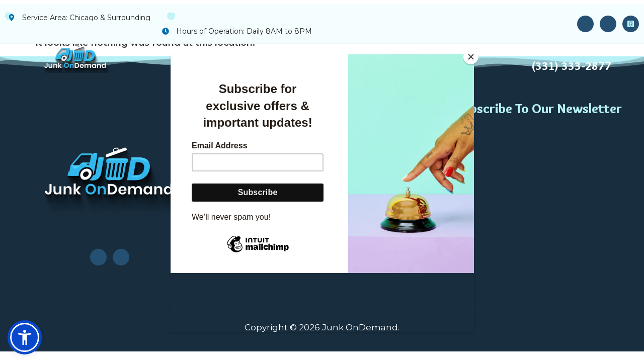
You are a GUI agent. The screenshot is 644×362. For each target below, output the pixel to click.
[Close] (471, 57)
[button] (25, 337)
